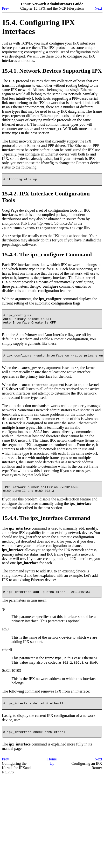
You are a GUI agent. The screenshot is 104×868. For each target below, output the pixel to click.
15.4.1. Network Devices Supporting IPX (52, 71)
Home (52, 766)
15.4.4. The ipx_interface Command (46, 523)
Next (98, 8)
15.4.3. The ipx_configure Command (47, 255)
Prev (5, 8)
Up (52, 771)
